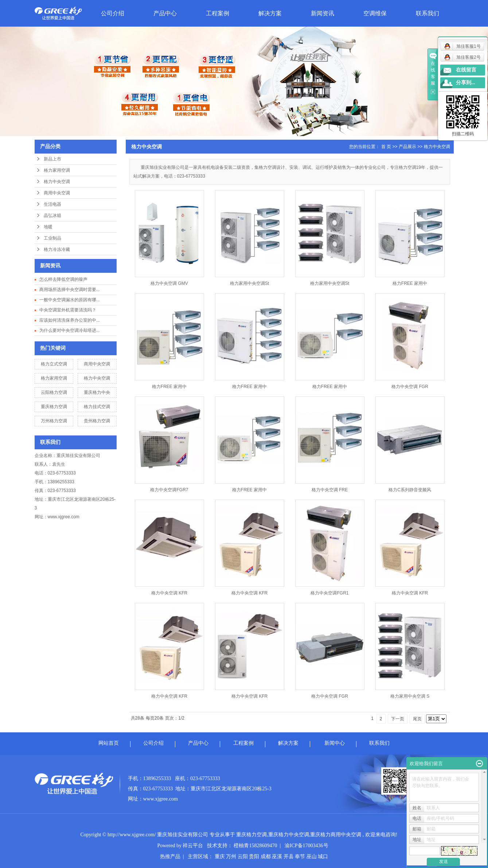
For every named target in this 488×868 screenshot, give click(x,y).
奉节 (300, 857)
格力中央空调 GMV (169, 283)
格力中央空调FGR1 (329, 593)
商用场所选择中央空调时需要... (70, 290)
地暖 (48, 227)
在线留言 (466, 70)
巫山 (312, 857)
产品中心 (165, 13)
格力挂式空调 (97, 407)
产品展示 (407, 147)
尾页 (417, 719)
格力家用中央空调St (249, 283)
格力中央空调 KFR (169, 593)
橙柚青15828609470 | (259, 846)
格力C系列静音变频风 (410, 490)
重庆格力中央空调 (289, 835)
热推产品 (170, 857)
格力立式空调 (54, 364)
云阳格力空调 (54, 392)
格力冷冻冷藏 (57, 249)
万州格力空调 (54, 421)
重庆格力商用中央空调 (336, 835)
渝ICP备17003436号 (307, 846)
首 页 (386, 147)
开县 (289, 857)
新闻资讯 (323, 13)
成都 (266, 857)
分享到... (466, 83)
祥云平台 (193, 846)
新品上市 (52, 159)
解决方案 (270, 13)
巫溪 (277, 857)
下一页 (398, 719)
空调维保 (375, 13)
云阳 (243, 857)
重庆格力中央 (97, 392)
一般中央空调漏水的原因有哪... (70, 300)
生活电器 (52, 204)
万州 (231, 857)
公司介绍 (113, 13)
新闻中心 (335, 743)
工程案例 (218, 13)
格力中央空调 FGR (410, 387)
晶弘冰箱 (52, 216)
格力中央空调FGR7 (169, 490)
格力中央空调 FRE (330, 490)
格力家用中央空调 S (410, 696)
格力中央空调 (57, 182)
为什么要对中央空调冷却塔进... (70, 330)
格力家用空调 (57, 170)
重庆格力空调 (54, 407)
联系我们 (428, 13)
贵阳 (254, 857)
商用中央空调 (57, 193)
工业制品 (52, 238)
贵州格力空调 (97, 421)
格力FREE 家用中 (410, 283)
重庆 (220, 857)
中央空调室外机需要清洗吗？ (68, 310)
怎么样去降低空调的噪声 (63, 279)
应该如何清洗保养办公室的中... (70, 320)
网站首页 (109, 743)
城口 (323, 857)
